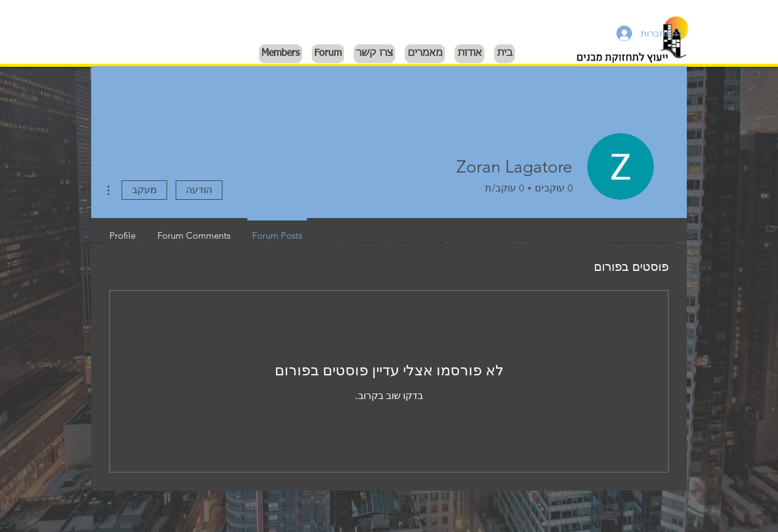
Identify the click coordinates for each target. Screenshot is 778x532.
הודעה (199, 190)
